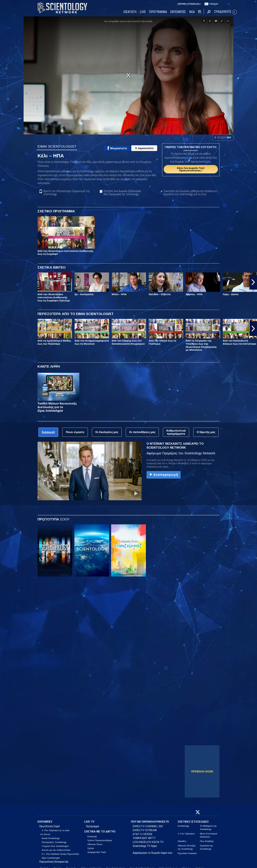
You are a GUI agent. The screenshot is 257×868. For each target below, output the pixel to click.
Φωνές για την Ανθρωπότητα (56, 850)
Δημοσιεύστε (144, 148)
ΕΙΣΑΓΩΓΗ (130, 12)
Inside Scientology (51, 838)
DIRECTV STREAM (145, 830)
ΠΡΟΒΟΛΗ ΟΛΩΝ (202, 771)
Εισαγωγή (92, 836)
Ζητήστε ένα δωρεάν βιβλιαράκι (122, 193)
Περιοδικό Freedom (187, 853)
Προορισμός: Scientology (54, 842)
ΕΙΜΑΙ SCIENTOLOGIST (57, 146)
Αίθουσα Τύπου (95, 844)
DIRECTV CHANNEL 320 (148, 826)
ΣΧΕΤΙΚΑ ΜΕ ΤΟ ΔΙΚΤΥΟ (100, 832)
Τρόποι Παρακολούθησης (100, 840)
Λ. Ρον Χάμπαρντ (186, 834)
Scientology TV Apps (145, 846)
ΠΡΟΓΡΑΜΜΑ (158, 12)
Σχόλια (91, 848)
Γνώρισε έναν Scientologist (55, 846)
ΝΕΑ (192, 12)
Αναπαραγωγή (164, 475)
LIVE (143, 12)
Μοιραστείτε (117, 148)
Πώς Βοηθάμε (207, 841)
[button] (253, 282)
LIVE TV (89, 822)
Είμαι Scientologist (51, 858)
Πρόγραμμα (92, 826)
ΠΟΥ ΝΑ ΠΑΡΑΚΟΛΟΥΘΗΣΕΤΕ (150, 822)
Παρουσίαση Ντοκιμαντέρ (54, 862)
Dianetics (182, 841)
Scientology (183, 826)
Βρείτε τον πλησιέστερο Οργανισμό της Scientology (67, 193)
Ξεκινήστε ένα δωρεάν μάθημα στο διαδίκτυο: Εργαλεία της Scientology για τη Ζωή (191, 193)
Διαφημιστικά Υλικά (97, 852)
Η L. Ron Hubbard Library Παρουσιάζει (60, 854)
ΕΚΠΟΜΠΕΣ (178, 12)
